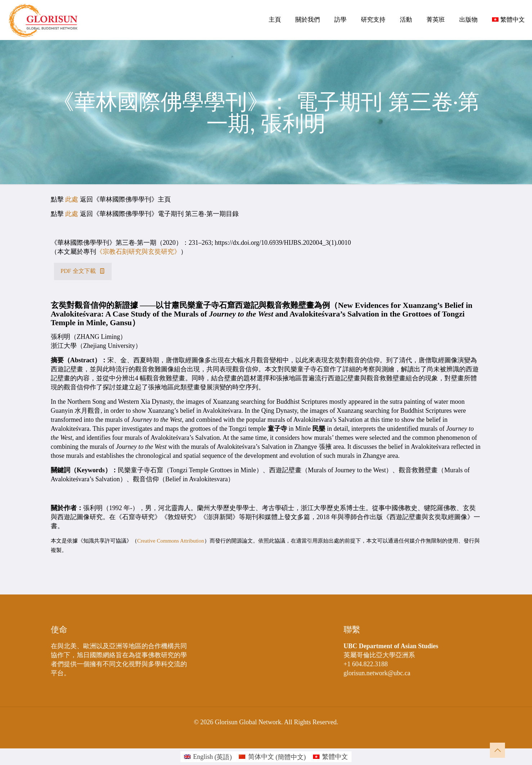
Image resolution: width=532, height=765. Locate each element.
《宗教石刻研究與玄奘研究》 (138, 252)
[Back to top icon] (497, 750)
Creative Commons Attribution (171, 541)
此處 (72, 199)
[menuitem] (208, 757)
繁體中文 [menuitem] (335, 757)
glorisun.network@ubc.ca (377, 673)
